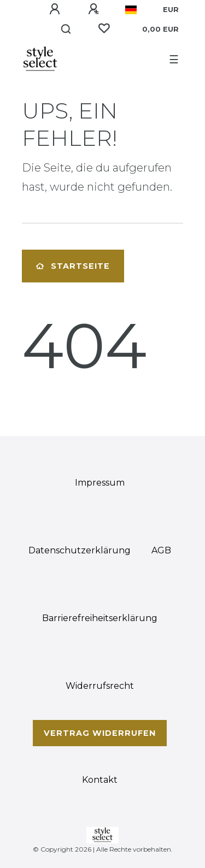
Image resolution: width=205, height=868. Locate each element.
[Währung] (171, 10)
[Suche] (66, 29)
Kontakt (100, 780)
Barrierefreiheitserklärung (100, 618)
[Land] (131, 10)
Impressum (100, 483)
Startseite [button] (73, 266)
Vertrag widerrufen (100, 733)
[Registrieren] (93, 9)
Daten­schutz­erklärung (80, 550)
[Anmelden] (55, 9)
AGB (161, 550)
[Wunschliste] (104, 28)
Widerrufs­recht (100, 686)
